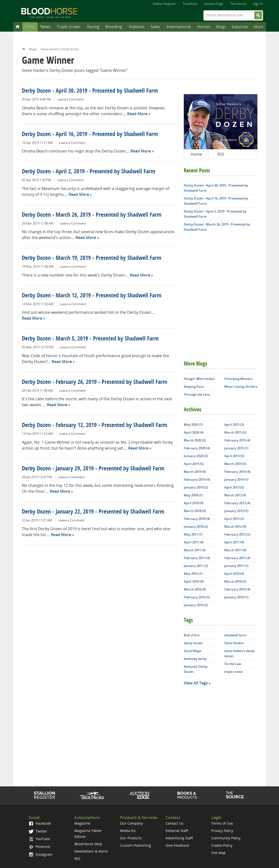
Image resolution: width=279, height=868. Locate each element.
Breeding (114, 27)
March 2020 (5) (195, 440)
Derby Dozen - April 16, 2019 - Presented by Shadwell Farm (90, 135)
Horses (204, 27)
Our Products (131, 838)
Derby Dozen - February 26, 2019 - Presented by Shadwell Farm (95, 382)
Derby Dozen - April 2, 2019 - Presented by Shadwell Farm (89, 172)
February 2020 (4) (197, 448)
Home (24, 48)
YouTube (39, 839)
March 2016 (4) (195, 589)
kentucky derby (195, 659)
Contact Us (174, 823)
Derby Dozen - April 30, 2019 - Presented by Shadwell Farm (90, 91)
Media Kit (128, 831)
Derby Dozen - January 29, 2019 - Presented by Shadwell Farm (93, 469)
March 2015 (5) (235, 432)
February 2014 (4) (237, 472)
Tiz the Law (233, 664)
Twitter (38, 831)
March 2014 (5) (235, 464)
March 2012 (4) (235, 527)
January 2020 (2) (196, 456)
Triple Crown (69, 27)
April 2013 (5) (234, 487)
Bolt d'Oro (192, 635)
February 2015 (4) (237, 440)
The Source (238, 4)
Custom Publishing (135, 845)
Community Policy (226, 838)
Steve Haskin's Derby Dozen (60, 49)
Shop (187, 795)
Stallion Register (164, 4)
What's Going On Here (241, 387)
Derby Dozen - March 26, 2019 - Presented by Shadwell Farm (92, 215)
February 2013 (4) (237, 503)
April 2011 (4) (234, 542)
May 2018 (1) (193, 495)
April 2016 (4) (194, 581)
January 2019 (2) (196, 487)
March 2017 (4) (195, 550)
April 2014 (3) (234, 456)
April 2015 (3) (234, 425)
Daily (30, 27)
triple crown (234, 672)
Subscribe (240, 27)
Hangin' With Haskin (199, 379)
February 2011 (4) (237, 558)
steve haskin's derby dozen (239, 653)
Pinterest (39, 847)
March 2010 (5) (235, 581)
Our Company (131, 823)
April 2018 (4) (194, 503)
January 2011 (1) (236, 566)
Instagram (40, 854)
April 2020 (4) (194, 432)
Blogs (221, 27)
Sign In (258, 4)
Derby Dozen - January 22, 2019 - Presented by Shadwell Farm (93, 512)
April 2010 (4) (234, 574)
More (259, 27)
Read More (137, 114)
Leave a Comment (70, 99)
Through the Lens (197, 394)
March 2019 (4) (195, 472)
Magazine (82, 823)
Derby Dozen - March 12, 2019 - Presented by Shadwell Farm (92, 296)
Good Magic (193, 651)
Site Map (219, 853)
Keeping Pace (194, 387)
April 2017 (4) (194, 542)
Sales (155, 27)
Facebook (40, 823)
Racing (93, 27)
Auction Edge (214, 4)
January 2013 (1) (236, 511)
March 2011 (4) (235, 550)
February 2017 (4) (197, 558)
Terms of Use (222, 823)
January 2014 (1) (236, 479)
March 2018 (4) (195, 511)
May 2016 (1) (193, 574)
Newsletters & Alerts (91, 851)
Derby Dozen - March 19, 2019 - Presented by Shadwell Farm (92, 258)
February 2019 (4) (197, 479)
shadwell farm (235, 635)
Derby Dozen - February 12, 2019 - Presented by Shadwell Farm (95, 426)
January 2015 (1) (236, 448)
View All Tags (196, 683)
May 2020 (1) (193, 425)
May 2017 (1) (193, 534)
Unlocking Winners (239, 379)
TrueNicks (190, 4)
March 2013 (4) (235, 495)
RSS (221, 154)
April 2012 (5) (234, 519)
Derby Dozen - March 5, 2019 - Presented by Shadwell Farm (90, 339)
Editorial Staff (177, 831)
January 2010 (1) (236, 597)
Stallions (137, 27)
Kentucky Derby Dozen (196, 669)
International (179, 27)
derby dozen (193, 643)
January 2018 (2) (196, 527)
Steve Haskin (234, 643)
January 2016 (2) (196, 605)
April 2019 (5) (194, 464)
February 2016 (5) (197, 597)
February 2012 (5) (237, 534)
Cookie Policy (222, 845)
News (46, 27)
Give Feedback (177, 845)
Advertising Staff (179, 838)
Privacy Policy (222, 831)
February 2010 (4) (237, 589)
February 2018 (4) (197, 519)
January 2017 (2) (196, 566)
